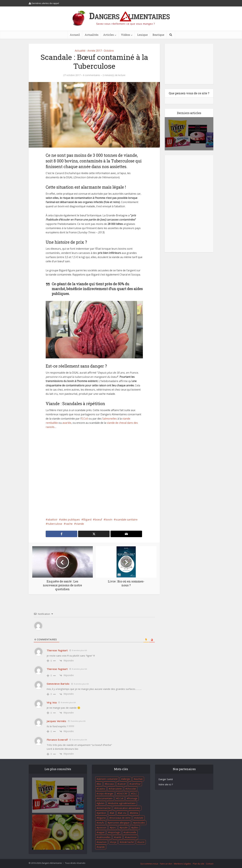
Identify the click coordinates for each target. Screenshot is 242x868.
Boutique (158, 35)
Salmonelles (109, 419)
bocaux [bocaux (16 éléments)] (110, 784)
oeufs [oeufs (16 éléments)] (101, 823)
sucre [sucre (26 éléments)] (142, 842)
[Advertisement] (94, 473)
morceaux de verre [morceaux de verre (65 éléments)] (121, 818)
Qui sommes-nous (149, 864)
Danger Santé (166, 779)
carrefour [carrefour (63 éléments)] (136, 784)
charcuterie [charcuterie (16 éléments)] (116, 789)
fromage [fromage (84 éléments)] (133, 798)
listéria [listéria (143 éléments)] (135, 813)
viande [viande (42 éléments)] (101, 847)
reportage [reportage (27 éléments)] (115, 832)
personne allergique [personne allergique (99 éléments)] (119, 823)
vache (69, 524)
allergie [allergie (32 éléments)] (126, 779)
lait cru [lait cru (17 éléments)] (123, 813)
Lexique (142, 35)
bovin (109, 520)
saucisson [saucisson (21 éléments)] (132, 837)
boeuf (98, 520)
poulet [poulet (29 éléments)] (124, 827)
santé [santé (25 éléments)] (118, 837)
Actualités (92, 35)
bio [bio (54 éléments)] (100, 784)
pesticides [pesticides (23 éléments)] (140, 823)
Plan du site (199, 864)
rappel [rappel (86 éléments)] (101, 832)
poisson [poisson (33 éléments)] (102, 827)
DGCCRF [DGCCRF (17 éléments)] (123, 793)
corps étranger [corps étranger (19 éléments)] (106, 793)
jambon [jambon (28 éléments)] (102, 813)
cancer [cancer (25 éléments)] (122, 784)
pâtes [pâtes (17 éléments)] (136, 827)
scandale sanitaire (127, 520)
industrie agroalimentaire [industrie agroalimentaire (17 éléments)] (123, 803)
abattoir (53, 520)
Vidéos (125, 35)
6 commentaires (92, 75)
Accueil (75, 35)
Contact (210, 864)
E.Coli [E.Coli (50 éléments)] (120, 798)
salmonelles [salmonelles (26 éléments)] (104, 837)
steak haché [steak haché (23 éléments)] (127, 842)
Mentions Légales (182, 864)
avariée (67, 423)
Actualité (80, 51)
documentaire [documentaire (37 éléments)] (105, 798)
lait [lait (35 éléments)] (113, 813)
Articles (108, 35)
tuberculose (55, 524)
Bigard (87, 520)
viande (80, 524)
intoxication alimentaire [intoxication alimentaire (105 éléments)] (128, 808)
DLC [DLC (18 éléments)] (135, 793)
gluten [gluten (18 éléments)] (101, 803)
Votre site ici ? (166, 784)
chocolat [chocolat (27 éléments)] (131, 789)
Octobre (109, 51)
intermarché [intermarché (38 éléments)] (104, 808)
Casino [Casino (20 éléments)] (102, 789)
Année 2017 (95, 51)
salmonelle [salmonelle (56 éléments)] (131, 832)
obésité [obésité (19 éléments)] (139, 818)
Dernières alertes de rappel (44, 3)
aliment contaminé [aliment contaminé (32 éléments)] (108, 779)
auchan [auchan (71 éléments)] (139, 779)
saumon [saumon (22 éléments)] (102, 842)
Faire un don (166, 864)
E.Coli (85, 419)
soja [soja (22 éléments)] (114, 842)
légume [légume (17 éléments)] (102, 818)
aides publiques (70, 520)
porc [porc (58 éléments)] (114, 827)
